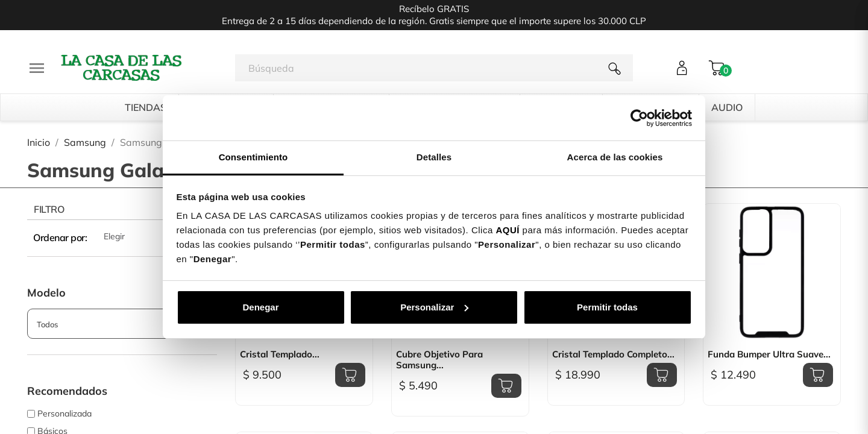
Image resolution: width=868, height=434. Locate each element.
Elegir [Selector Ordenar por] (160, 237)
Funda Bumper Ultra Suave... (769, 354)
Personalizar (434, 307)
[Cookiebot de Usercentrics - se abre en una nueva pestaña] (639, 118)
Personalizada (64, 414)
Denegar (260, 307)
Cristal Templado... (280, 354)
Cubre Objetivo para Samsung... (439, 360)
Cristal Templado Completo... (613, 354)
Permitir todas (607, 307)
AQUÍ (508, 230)
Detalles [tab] (434, 157)
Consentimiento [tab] (253, 157)
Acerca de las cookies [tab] (615, 157)
